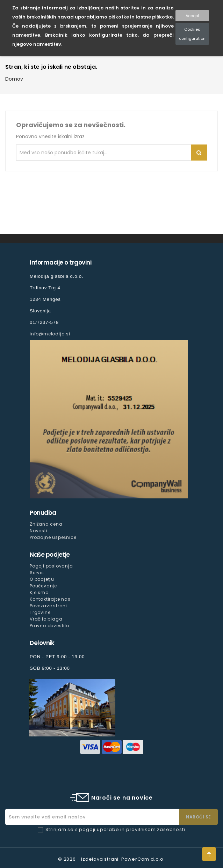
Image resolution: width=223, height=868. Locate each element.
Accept (192, 16)
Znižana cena (46, 524)
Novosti (39, 531)
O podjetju (42, 579)
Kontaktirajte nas (50, 599)
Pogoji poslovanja (51, 566)
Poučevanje (43, 586)
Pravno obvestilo (49, 626)
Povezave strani (48, 606)
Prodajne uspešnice (53, 537)
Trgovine (40, 612)
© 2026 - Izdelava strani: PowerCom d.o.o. (111, 859)
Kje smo (39, 592)
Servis (37, 573)
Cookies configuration (192, 34)
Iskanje (199, 153)
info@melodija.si (50, 334)
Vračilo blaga (46, 619)
